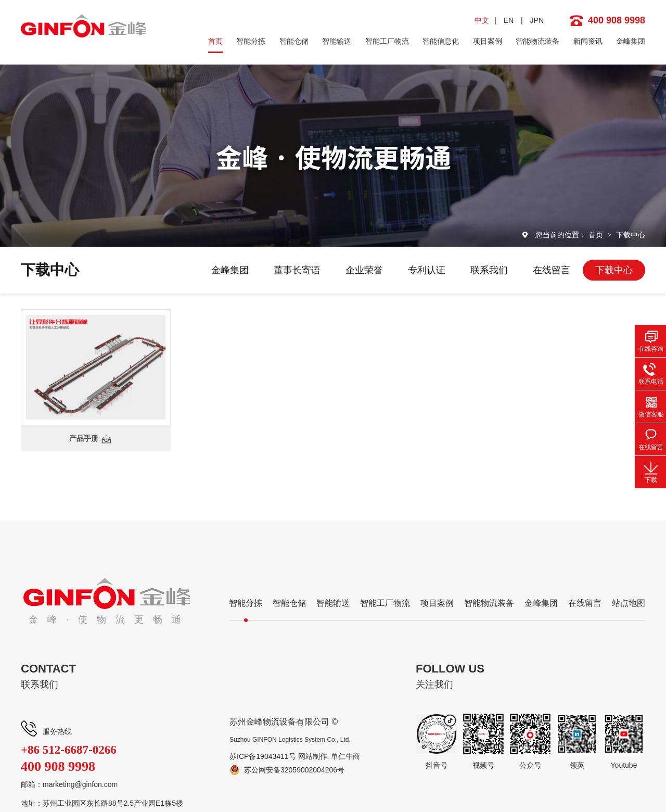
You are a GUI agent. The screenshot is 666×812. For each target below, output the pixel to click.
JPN (537, 20)
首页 (215, 41)
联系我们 (489, 270)
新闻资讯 (588, 41)
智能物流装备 (537, 41)
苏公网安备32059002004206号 (294, 770)
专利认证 (427, 270)
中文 (482, 20)
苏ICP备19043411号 (263, 756)
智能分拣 (251, 41)
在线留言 (552, 270)
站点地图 (629, 603)
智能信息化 (441, 41)
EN (509, 20)
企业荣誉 (364, 270)
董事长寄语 (297, 270)
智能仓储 (294, 41)
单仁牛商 (345, 756)
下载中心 (631, 235)
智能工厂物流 (387, 41)
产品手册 (84, 438)
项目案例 (488, 41)
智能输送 (337, 41)
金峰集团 (631, 41)
